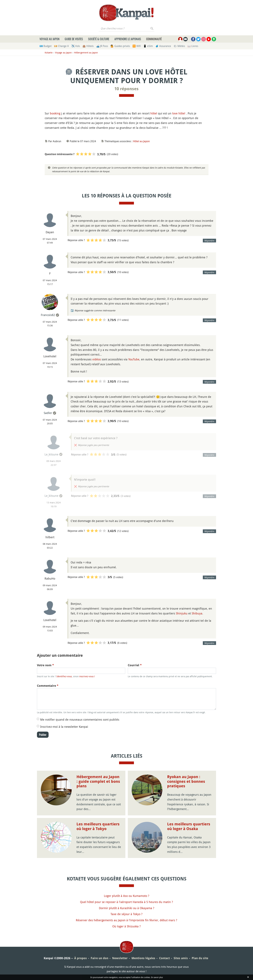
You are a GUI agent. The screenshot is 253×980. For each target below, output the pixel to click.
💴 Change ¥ (61, 46)
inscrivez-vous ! (87, 676)
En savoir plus (157, 977)
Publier (43, 735)
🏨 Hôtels (88, 46)
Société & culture (99, 39)
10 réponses (126, 89)
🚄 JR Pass (102, 46)
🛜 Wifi (137, 46)
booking (55, 113)
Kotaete (49, 53)
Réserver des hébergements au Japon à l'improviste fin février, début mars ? (126, 920)
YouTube (134, 359)
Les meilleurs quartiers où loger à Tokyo (98, 826)
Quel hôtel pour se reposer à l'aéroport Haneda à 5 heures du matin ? (126, 902)
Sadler (48, 413)
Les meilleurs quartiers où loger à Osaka (189, 826)
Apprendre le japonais (128, 39)
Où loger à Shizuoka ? (126, 926)
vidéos (97, 359)
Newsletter (120, 958)
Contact (164, 958)
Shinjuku (182, 613)
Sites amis (181, 958)
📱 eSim (148, 46)
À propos (81, 958)
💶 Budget (46, 46)
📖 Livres (193, 46)
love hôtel (179, 113)
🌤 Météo (179, 46)
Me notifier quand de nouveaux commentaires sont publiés (80, 720)
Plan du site (200, 958)
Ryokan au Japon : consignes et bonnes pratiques (186, 781)
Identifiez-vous (64, 676)
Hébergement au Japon (86, 53)
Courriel (135, 665)
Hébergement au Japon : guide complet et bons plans (98, 781)
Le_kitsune (51, 454)
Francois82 (48, 315)
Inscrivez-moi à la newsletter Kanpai (64, 727)
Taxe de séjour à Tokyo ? (126, 914)
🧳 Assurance (163, 46)
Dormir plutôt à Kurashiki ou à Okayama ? (127, 908)
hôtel (154, 113)
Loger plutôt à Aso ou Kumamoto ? (127, 896)
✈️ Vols (76, 46)
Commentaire (48, 686)
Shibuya (197, 613)
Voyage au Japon (50, 39)
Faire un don (99, 958)
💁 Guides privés (120, 46)
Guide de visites (74, 39)
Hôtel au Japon (141, 141)
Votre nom (45, 665)
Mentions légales (143, 958)
